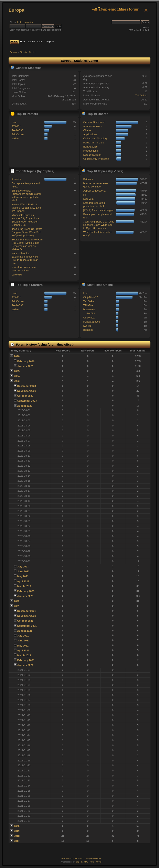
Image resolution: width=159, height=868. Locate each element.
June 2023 (23, 572)
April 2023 (23, 582)
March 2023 (24, 586)
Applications (90, 134)
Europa (16, 10)
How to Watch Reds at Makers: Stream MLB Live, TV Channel (27, 208)
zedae (15, 139)
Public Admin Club (93, 143)
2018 (17, 836)
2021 (17, 606)
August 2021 (25, 631)
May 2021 (23, 646)
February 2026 (26, 361)
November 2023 (26, 391)
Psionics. (17, 179)
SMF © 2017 (79, 858)
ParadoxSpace (92, 322)
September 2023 (27, 401)
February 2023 (26, 591)
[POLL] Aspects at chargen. (99, 210)
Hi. (85, 195)
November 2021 (26, 616)
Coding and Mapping (95, 139)
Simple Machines (93, 858)
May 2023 (23, 576)
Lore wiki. (17, 275)
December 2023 (26, 386)
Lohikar (87, 326)
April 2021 (23, 651)
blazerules (89, 310)
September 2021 (27, 626)
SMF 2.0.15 (66, 858)
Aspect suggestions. (95, 191)
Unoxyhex (89, 318)
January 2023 (25, 596)
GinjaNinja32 (90, 297)
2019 (17, 831)
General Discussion (94, 122)
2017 (17, 841)
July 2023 (23, 567)
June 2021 (23, 641)
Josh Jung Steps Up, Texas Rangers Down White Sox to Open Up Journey (27, 232)
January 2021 (25, 665)
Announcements (92, 126)
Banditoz (88, 330)
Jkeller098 (17, 130)
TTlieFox (17, 126)
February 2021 (26, 660)
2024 (17, 376)
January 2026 (25, 366)
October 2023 (25, 396)
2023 (17, 381)
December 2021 (26, 611)
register (29, 22)
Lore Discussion (92, 155)
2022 (17, 601)
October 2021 (25, 621)
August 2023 (25, 406)
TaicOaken (141, 96)
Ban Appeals (90, 147)
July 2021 (23, 636)
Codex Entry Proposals (96, 159)
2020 (17, 826)
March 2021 (24, 655)
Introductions (90, 151)
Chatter (87, 130)
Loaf (14, 122)
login (20, 22)
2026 (17, 356)
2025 (17, 371)
